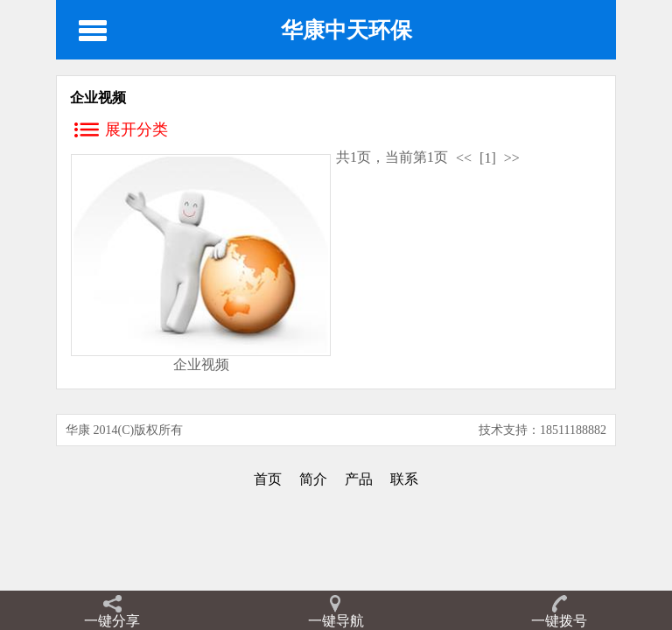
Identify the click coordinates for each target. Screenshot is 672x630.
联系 (404, 479)
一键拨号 (559, 621)
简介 (313, 479)
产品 (359, 479)
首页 (268, 479)
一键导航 (336, 621)
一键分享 (112, 621)
